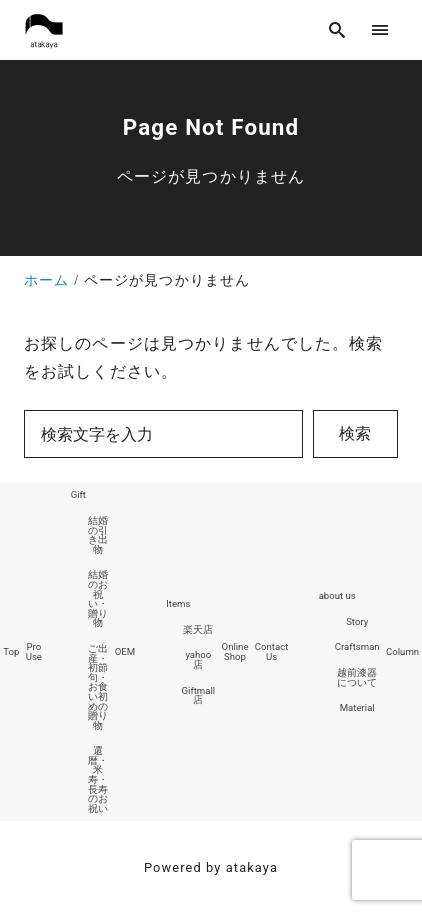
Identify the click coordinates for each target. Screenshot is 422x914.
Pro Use (34, 651)
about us (337, 595)
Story (357, 621)
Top (11, 651)
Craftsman (357, 646)
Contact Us (272, 651)
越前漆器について (357, 677)
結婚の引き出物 (98, 535)
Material (357, 707)
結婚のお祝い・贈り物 (98, 598)
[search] (337, 29)
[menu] (380, 29)
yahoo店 (198, 659)
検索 (355, 433)
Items (178, 603)
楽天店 (198, 629)
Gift (78, 494)
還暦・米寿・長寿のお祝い (98, 779)
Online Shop (235, 651)
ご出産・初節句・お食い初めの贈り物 (98, 687)
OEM (125, 651)
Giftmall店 (199, 695)
